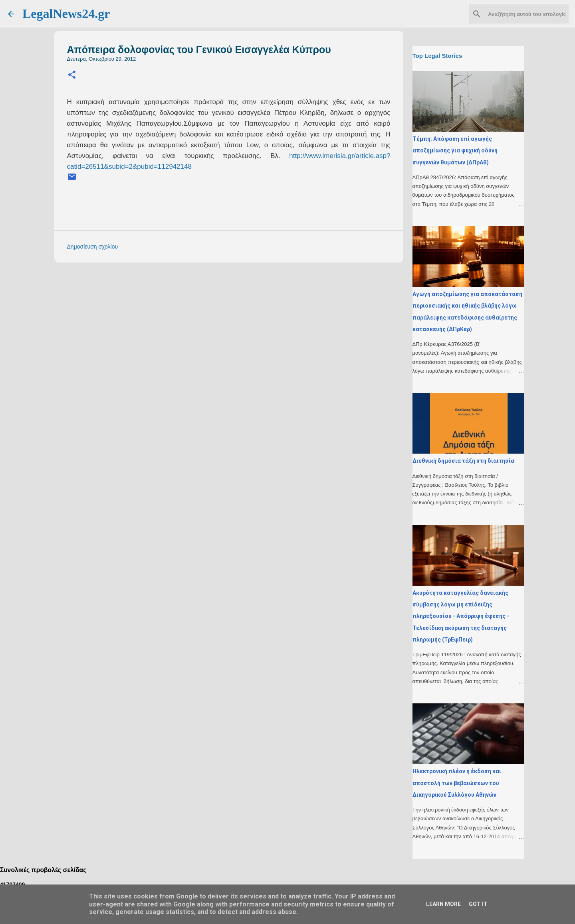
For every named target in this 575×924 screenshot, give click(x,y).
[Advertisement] (245, 324)
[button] (72, 75)
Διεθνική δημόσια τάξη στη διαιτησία (463, 461)
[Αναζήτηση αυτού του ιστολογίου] (527, 14)
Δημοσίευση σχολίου (93, 247)
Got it (478, 904)
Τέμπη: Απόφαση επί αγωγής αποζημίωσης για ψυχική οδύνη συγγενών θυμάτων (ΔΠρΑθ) (455, 151)
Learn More (443, 904)
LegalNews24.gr (66, 14)
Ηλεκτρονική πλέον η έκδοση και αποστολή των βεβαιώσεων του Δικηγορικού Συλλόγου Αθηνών (457, 783)
